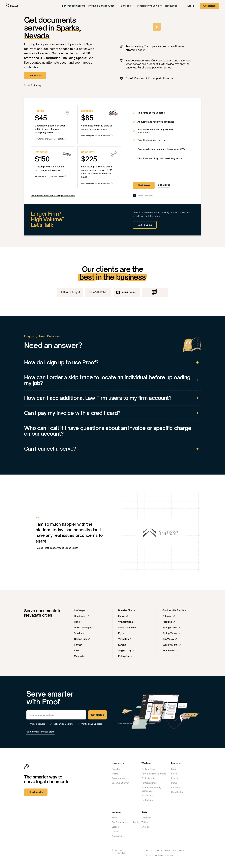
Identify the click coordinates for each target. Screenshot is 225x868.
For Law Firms (148, 769)
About (115, 818)
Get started (209, 6)
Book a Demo (145, 225)
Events (174, 778)
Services (127, 6)
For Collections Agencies (154, 774)
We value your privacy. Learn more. (160, 855)
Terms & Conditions (154, 850)
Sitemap (182, 850)
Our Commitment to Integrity (126, 822)
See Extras (164, 185)
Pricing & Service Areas (103, 6)
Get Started (35, 75)
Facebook (146, 818)
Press (174, 774)
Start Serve (144, 185)
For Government (149, 783)
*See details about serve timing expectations (53, 196)
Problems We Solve (149, 6)
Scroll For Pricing (33, 85)
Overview (116, 769)
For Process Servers (74, 6)
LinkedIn (146, 827)
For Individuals (148, 778)
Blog (173, 769)
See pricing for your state (40, 732)
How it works (36, 792)
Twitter (145, 822)
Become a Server (120, 783)
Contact (115, 831)
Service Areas (118, 778)
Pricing (115, 774)
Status (174, 783)
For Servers (147, 795)
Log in (191, 6)
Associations (118, 836)
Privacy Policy (170, 850)
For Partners (147, 800)
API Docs (176, 787)
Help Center (177, 792)
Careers (116, 827)
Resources (173, 6)
